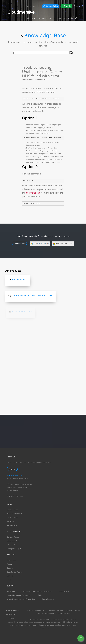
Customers (11, 560)
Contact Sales (51, 6)
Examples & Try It (14, 549)
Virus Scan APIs (18, 280)
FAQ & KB (11, 545)
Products (30, 18)
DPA (12, 618)
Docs (62, 18)
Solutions (42, 18)
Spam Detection (49, 599)
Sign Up (66, 6)
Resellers (10, 521)
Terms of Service (12, 610)
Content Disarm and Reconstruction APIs (30, 296)
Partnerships (12, 525)
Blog (9, 580)
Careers (10, 576)
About (9, 564)
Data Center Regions (15, 572)
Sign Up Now (20, 243)
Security (10, 568)
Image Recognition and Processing (21, 599)
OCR (40, 595)
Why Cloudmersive (14, 514)
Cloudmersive (21, 12)
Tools (70, 18)
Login (77, 6)
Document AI (64, 591)
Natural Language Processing (19, 595)
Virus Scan (11, 591)
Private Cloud (12, 518)
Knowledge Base (43, 36)
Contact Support (13, 537)
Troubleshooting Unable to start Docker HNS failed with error (42, 72)
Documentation (13, 541)
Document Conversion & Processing (37, 591)
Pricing (52, 18)
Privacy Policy (12, 614)
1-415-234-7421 (33, 6)
